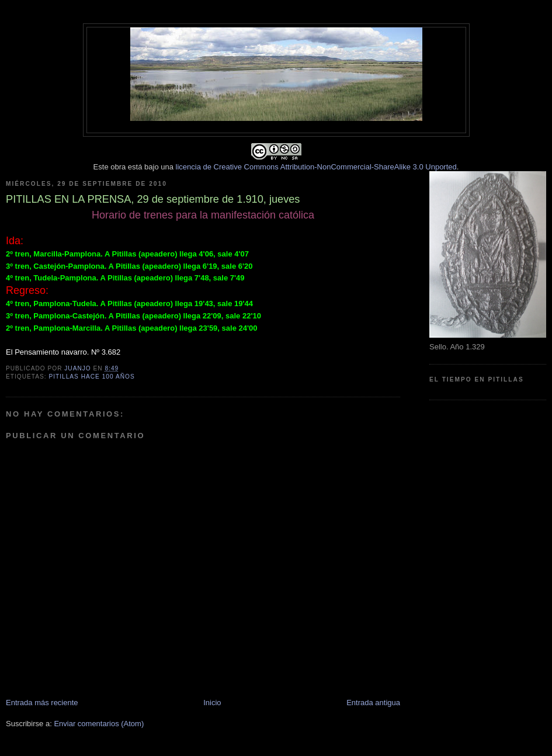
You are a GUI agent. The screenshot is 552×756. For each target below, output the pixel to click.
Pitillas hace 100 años (91, 377)
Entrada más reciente (42, 703)
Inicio (212, 703)
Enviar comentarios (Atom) (99, 724)
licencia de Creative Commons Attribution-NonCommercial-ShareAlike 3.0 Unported (316, 167)
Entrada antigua (373, 703)
